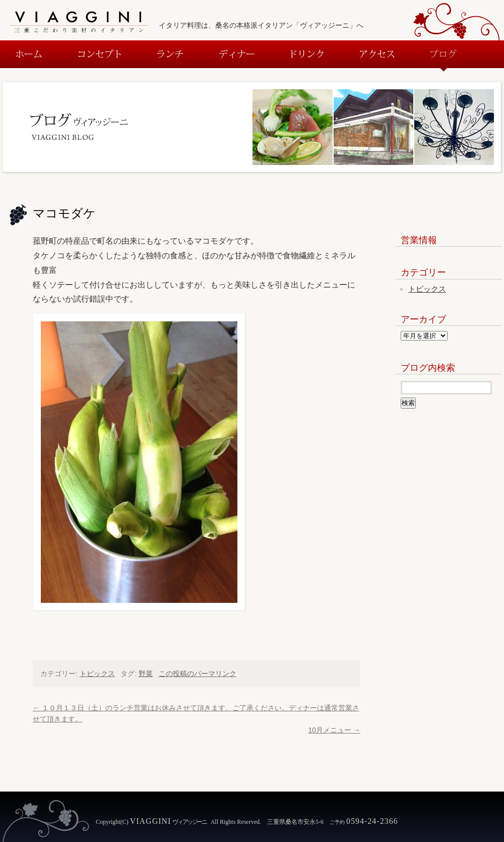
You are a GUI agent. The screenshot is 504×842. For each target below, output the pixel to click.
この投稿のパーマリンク (198, 673)
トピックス (97, 673)
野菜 (146, 673)
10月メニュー (334, 730)
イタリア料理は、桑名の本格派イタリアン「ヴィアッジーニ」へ (261, 25)
